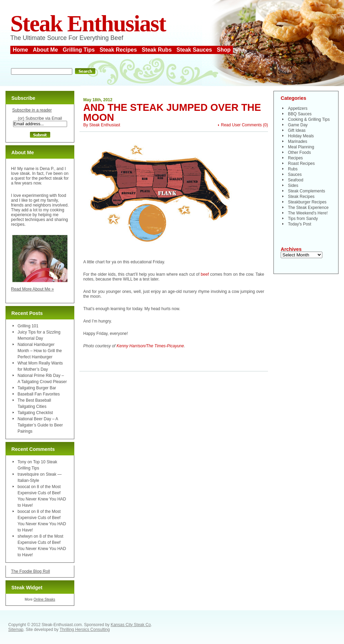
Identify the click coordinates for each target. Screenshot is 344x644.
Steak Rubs (157, 50)
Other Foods (299, 152)
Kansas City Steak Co (131, 625)
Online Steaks (44, 599)
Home (20, 50)
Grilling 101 (28, 326)
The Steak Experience (308, 208)
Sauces (295, 175)
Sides (293, 186)
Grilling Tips (79, 50)
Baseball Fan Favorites (39, 394)
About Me (45, 50)
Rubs (293, 169)
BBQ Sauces (300, 114)
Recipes (295, 158)
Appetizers (298, 108)
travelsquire (28, 474)
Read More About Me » (33, 289)
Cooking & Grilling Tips (309, 119)
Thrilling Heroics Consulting (85, 630)
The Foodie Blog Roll (30, 571)
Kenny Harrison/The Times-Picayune (150, 346)
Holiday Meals (301, 136)
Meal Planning (301, 147)
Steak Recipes (118, 50)
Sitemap (16, 630)
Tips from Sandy (303, 219)
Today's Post (300, 224)
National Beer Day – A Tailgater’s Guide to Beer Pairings (40, 425)
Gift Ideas (297, 130)
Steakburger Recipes (307, 202)
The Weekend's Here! (308, 213)
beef (205, 274)
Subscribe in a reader (32, 110)
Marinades (298, 141)
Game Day (298, 125)
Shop (224, 50)
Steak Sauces (194, 50)
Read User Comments (241, 125)
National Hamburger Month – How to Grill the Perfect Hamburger (40, 351)
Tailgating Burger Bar (37, 388)
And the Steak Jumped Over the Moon (172, 112)
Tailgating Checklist (35, 413)
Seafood (296, 180)
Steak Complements (307, 191)
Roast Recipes (301, 163)
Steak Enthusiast (88, 24)
